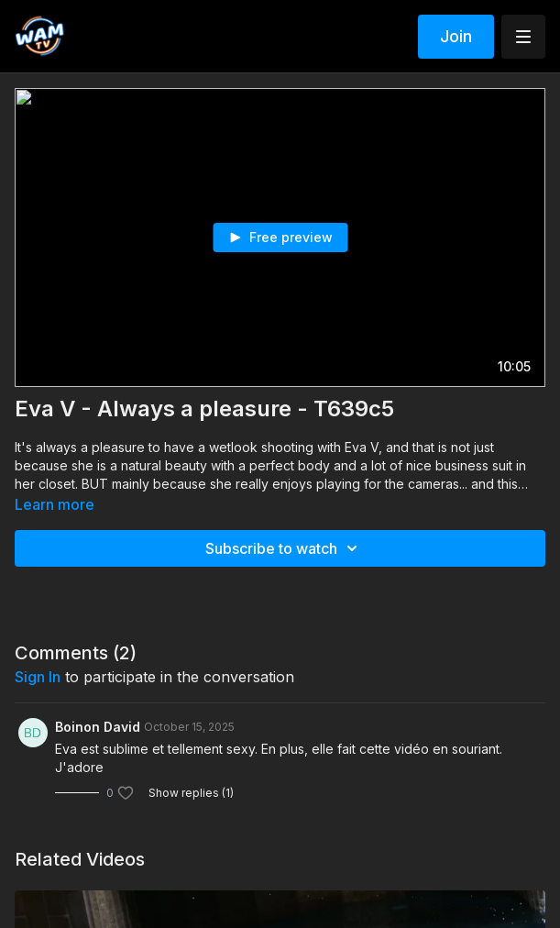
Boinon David (98, 727)
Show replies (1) (191, 793)
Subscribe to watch (284, 548)
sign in (38, 677)
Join (456, 36)
